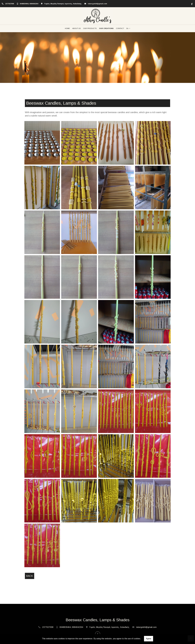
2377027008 (10, 4)
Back (30, 576)
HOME (67, 28)
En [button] (128, 28)
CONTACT (120, 28)
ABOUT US (76, 28)
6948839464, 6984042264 (29, 4)
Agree (149, 639)
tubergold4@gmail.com (97, 4)
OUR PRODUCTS (90, 28)
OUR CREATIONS (106, 28)
